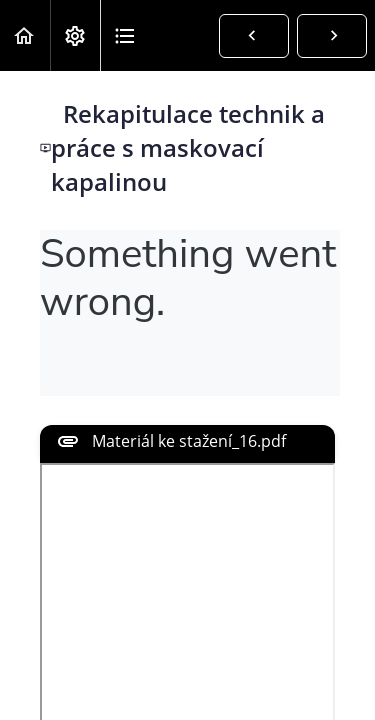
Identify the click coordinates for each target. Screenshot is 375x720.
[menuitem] (75, 35)
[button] (25, 35)
